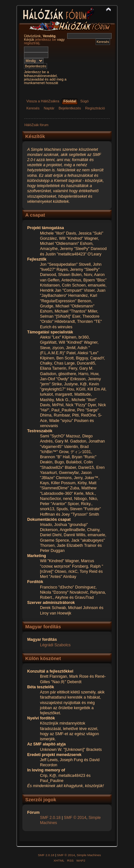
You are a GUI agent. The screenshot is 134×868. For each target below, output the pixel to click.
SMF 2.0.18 (50, 818)
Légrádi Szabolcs (55, 645)
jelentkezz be (46, 39)
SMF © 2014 (75, 818)
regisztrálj (32, 43)
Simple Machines (89, 855)
